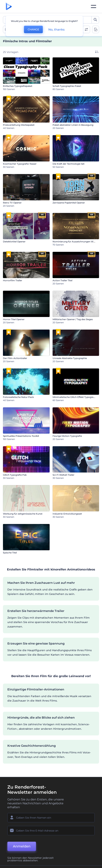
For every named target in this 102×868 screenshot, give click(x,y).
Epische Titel (10, 553)
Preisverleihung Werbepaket (19, 125)
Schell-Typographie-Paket (67, 86)
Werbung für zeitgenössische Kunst (23, 514)
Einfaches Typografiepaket (18, 86)
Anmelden (22, 846)
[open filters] (86, 29)
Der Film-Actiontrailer (15, 358)
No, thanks (56, 30)
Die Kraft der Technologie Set (69, 164)
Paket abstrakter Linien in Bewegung (73, 125)
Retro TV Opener (12, 203)
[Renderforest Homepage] (9, 7)
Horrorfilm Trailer (13, 280)
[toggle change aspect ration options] (96, 29)
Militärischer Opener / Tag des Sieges (73, 319)
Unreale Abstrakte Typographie (70, 358)
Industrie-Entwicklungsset (67, 514)
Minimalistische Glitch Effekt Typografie (74, 397)
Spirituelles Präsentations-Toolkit (21, 436)
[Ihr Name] (51, 818)
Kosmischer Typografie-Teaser (20, 164)
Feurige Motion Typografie (67, 436)
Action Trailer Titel (62, 280)
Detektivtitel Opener (14, 242)
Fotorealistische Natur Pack (18, 397)
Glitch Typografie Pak (15, 475)
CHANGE (33, 29)
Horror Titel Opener (14, 319)
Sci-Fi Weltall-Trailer (63, 475)
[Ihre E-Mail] (51, 831)
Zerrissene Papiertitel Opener (69, 203)
